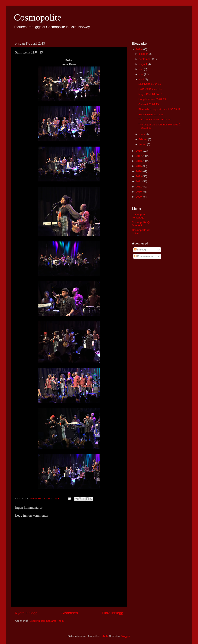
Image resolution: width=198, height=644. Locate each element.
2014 (139, 171)
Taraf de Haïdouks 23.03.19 (154, 120)
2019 (139, 49)
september (146, 59)
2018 (139, 151)
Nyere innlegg (26, 613)
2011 (139, 187)
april (142, 79)
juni (141, 69)
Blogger (125, 636)
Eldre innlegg (113, 613)
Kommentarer (144, 256)
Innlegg (140, 250)
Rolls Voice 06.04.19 (150, 89)
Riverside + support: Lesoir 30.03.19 (159, 109)
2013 (139, 176)
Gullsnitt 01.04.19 (149, 104)
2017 (139, 156)
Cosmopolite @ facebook (141, 224)
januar (143, 144)
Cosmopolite (38, 17)
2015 (139, 166)
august (143, 64)
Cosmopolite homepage (139, 216)
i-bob (105, 636)
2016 (139, 161)
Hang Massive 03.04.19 (152, 99)
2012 (139, 181)
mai (142, 74)
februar (144, 139)
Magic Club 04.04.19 (150, 94)
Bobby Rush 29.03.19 (151, 114)
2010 (139, 192)
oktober (144, 54)
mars (142, 134)
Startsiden (70, 613)
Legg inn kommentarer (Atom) (47, 621)
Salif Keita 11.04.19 (150, 84)
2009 (139, 197)
